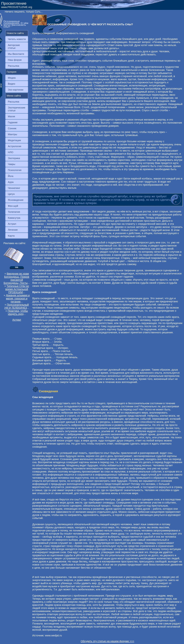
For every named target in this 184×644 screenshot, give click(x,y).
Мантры (12, 134)
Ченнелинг (14, 188)
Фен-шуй (13, 206)
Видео (11, 84)
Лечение (13, 230)
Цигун (11, 194)
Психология (15, 170)
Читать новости (17, 39)
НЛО (11, 152)
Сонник (12, 128)
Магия (11, 116)
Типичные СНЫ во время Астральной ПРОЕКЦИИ (17, 289)
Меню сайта (14, 96)
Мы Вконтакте (16, 54)
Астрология (15, 146)
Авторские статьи (14, 46)
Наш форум (15, 60)
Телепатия (14, 212)
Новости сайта (15, 33)
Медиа (12, 78)
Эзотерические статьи (17, 109)
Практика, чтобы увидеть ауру (18, 312)
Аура (11, 182)
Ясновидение (16, 200)
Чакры (12, 164)
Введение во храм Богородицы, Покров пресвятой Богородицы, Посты (16, 278)
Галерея (12, 72)
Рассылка (14, 66)
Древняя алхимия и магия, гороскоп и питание (18, 298)
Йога (11, 176)
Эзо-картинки (16, 90)
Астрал (12, 224)
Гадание (13, 122)
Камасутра (14, 218)
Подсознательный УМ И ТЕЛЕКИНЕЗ (17, 306)
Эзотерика (14, 158)
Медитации (14, 140)
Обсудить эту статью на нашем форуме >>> (107, 641)
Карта (11, 236)
